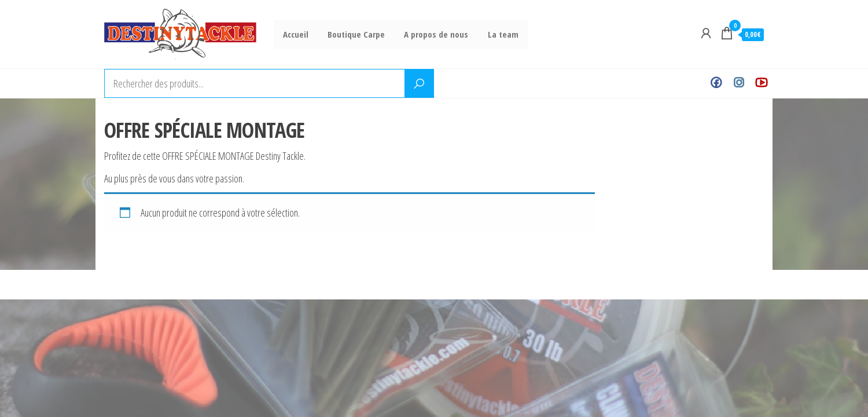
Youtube (761, 83)
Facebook (716, 83)
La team (497, 34)
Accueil (295, 34)
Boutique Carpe (354, 34)
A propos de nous (432, 34)
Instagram (739, 83)
